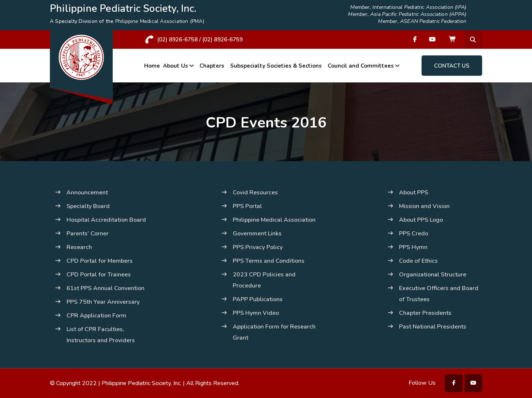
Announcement (87, 193)
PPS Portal (247, 206)
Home (152, 66)
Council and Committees (361, 66)
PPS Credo (414, 234)
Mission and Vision (424, 206)
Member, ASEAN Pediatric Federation (422, 21)
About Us (175, 66)
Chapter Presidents (425, 313)
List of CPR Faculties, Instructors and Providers (101, 335)
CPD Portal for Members (100, 261)
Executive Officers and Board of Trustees (439, 294)
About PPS (414, 193)
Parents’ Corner (88, 234)
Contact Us (452, 66)
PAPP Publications (258, 299)
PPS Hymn (413, 247)
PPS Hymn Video (256, 313)
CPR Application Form (96, 316)
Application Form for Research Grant (274, 332)
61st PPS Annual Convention (105, 288)
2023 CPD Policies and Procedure (264, 280)
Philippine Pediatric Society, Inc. (141, 383)
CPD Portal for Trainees (99, 275)
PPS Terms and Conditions (269, 261)
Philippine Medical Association (274, 220)
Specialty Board (88, 206)
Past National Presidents (433, 327)
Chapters (212, 66)
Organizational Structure (433, 275)
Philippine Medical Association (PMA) (160, 21)
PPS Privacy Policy (258, 247)
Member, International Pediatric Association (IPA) (408, 7)
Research (79, 247)
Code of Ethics (418, 261)
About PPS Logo (421, 220)
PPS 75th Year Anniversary (103, 302)
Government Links (257, 234)
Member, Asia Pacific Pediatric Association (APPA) (407, 14)
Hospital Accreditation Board (106, 220)
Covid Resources (255, 193)
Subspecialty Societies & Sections (276, 66)
